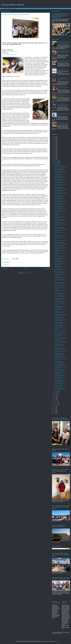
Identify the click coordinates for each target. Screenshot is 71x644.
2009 (54, 410)
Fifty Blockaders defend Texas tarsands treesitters (60, 270)
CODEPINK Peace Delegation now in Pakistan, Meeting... (60, 370)
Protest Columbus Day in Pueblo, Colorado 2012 (60, 335)
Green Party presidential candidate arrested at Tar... (60, 169)
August (56, 393)
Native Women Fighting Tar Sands (60, 241)
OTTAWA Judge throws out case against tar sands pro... (60, 373)
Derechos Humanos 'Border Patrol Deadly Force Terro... (60, 248)
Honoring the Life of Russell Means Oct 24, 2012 (59, 217)
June (55, 396)
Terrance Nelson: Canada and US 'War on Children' (60, 209)
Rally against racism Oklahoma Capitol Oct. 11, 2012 (60, 315)
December (56, 161)
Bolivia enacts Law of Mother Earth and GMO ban (59, 201)
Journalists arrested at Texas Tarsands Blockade (59, 307)
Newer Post (5, 269)
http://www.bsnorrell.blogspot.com (9, 54)
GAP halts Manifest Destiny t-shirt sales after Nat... (60, 264)
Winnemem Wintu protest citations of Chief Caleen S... (60, 267)
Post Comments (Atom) (28, 273)
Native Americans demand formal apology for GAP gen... (60, 246)
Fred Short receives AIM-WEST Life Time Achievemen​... (60, 286)
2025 (54, 138)
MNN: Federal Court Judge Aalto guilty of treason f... (60, 342)
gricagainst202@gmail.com (12, 51)
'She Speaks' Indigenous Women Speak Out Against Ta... (60, 357)
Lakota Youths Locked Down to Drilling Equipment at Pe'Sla (63, 61)
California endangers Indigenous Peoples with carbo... (60, 204)
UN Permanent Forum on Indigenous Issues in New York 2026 (63, 88)
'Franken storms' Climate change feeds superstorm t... (60, 174)
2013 (54, 158)
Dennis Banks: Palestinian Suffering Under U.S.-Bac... (60, 318)
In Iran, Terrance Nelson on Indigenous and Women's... (60, 278)
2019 (54, 148)
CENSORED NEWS (13, 5)
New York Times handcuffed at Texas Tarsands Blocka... (60, 296)
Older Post (46, 269)
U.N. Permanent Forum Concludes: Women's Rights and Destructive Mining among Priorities (63, 79)
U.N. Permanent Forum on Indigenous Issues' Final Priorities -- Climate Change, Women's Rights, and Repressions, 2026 (61, 15)
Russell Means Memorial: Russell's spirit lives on (59, 207)
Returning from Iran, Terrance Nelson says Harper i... (60, 236)
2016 (54, 153)
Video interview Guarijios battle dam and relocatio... (60, 185)
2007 (54, 413)
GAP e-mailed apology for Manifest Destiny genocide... (60, 243)
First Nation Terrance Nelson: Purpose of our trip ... (60, 299)
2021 (54, 145)
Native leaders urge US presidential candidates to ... (60, 362)
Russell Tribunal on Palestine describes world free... (60, 323)
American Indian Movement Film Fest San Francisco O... (60, 294)
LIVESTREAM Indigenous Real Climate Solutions (60, 259)
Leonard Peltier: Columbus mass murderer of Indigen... (60, 320)
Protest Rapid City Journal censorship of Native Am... (59, 302)
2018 (54, 150)
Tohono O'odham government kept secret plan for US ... (60, 256)
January (56, 404)
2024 (54, 140)
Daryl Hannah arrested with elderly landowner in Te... (59, 354)
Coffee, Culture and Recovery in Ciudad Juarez (60, 340)
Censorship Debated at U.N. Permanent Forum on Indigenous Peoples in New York (63, 96)
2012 (54, 160)
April (55, 400)
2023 (54, 142)
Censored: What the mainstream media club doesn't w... (60, 365)
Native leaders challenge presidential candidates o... (60, 375)
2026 (54, 137)
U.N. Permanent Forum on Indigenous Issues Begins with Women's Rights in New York (63, 105)
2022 (54, 143)
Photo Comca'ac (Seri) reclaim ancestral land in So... (60, 183)
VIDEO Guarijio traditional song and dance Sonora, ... (60, 172)
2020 (54, 147)
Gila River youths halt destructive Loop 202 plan (60, 225)
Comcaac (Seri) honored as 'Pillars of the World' (59, 198)
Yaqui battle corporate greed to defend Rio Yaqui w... (60, 191)
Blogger (56, 641)
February (56, 403)
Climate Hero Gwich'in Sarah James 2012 (59, 291)
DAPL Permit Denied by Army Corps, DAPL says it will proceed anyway (63, 114)
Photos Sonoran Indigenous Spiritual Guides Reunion (59, 188)
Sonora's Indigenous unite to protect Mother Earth (59, 180)
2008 (54, 412)
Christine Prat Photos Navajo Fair (60, 337)
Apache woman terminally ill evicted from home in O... (59, 228)
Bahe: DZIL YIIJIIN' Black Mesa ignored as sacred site (60, 283)
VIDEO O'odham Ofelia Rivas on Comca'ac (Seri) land (60, 177)
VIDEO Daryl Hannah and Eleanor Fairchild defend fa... (60, 351)
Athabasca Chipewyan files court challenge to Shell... (60, 378)
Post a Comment (7, 264)
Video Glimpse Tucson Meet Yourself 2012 (59, 275)
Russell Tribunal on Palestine (60, 330)
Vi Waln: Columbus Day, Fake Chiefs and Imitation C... (60, 326)
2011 (54, 407)
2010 (54, 408)
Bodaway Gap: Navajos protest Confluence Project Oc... (60, 381)
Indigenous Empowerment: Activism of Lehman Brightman (60, 166)
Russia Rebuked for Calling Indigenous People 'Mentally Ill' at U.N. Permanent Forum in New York (64, 52)
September (56, 391)
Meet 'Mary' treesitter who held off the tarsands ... (60, 359)
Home (26, 269)
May (55, 398)
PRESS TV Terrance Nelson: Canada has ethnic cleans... (60, 272)
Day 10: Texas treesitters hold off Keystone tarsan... (60, 367)
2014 (54, 156)
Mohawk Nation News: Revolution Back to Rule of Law (60, 193)
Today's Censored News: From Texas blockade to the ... (60, 383)
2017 (54, 152)
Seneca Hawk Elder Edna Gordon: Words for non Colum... (59, 345)
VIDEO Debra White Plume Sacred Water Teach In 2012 (60, 389)
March (56, 401)
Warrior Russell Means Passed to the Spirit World (60, 231)
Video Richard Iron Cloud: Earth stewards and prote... (60, 386)
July (55, 395)
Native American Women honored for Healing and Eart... (60, 333)
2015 (54, 155)
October (56, 165)
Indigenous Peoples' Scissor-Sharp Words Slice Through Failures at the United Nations (63, 123)
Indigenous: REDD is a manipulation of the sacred (59, 223)
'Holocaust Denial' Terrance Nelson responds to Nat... (59, 312)
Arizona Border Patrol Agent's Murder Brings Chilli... (60, 349)
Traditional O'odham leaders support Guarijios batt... (59, 196)
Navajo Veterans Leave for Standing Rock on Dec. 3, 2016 (63, 70)
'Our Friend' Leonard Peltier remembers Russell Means (60, 220)
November (56, 163)
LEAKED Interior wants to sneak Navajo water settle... (60, 262)
